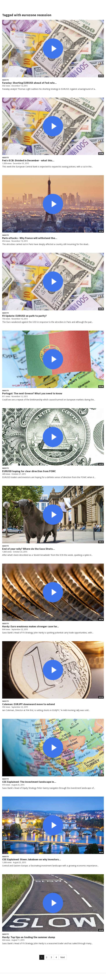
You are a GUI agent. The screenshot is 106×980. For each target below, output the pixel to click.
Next (63, 957)
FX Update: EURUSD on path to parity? (24, 316)
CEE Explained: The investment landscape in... (29, 782)
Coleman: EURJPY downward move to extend (28, 704)
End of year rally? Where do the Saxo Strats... (28, 549)
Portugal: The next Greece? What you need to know (32, 393)
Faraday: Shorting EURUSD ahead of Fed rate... (29, 83)
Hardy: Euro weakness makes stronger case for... (31, 626)
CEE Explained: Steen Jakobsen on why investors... (32, 859)
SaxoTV (5, 80)
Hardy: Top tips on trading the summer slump (29, 937)
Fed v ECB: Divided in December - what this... (28, 160)
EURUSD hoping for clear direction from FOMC (29, 471)
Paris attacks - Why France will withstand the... (30, 238)
